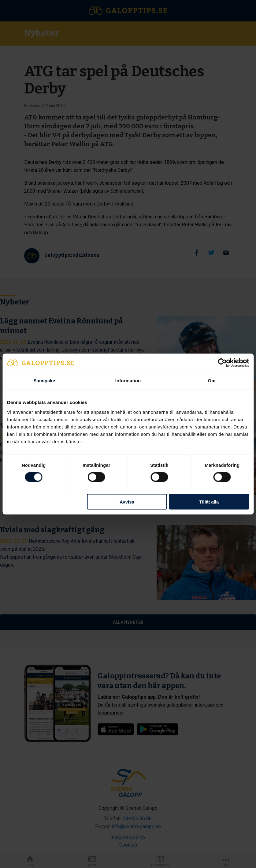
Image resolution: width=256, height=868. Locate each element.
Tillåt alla (209, 502)
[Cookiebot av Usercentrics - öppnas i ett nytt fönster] (222, 363)
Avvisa (127, 502)
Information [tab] (128, 381)
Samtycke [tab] (44, 381)
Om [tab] (212, 381)
